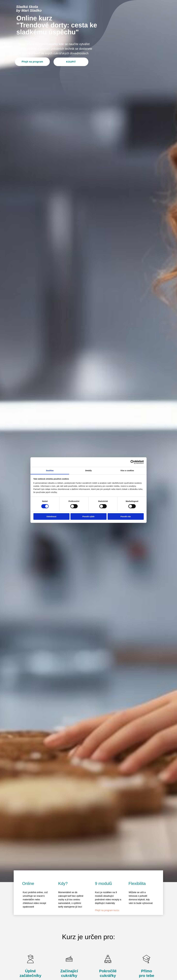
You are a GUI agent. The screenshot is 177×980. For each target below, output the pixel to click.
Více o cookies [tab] (127, 470)
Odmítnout (51, 516)
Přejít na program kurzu (107, 910)
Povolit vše (126, 516)
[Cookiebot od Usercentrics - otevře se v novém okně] (132, 462)
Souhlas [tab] (50, 470)
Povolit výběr (88, 516)
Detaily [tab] (88, 470)
